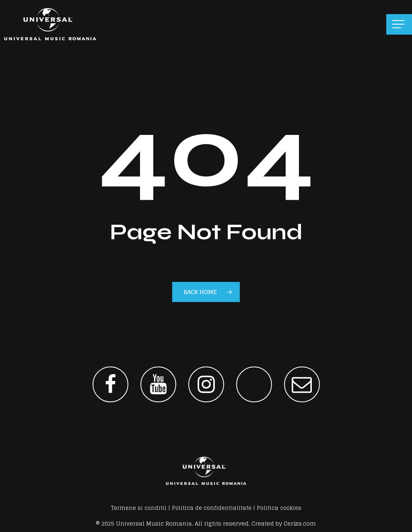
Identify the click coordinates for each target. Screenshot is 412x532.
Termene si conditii (139, 508)
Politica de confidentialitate (212, 508)
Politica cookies (279, 508)
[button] (399, 24)
